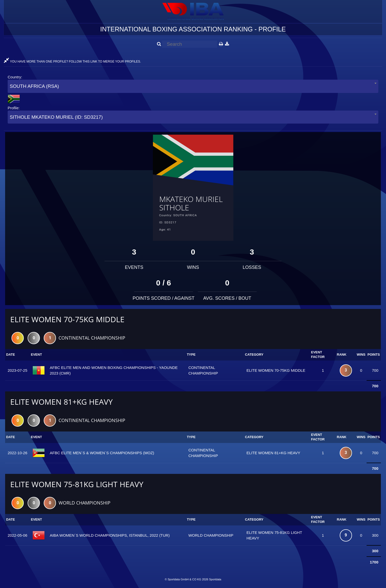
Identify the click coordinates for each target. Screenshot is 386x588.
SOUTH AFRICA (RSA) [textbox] (34, 86)
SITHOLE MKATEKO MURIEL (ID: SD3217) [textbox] (56, 117)
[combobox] (193, 86)
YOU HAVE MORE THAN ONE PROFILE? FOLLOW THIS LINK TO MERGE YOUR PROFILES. (72, 62)
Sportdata (215, 579)
